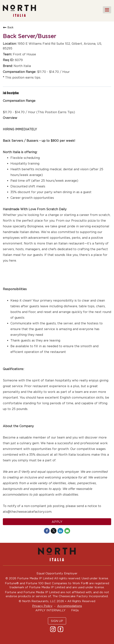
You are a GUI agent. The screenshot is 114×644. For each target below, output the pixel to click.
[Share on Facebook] (47, 531)
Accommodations (70, 606)
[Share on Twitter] (54, 531)
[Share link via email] (67, 531)
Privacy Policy (42, 606)
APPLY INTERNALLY (50, 610)
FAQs (75, 610)
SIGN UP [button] (57, 621)
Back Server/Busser (29, 36)
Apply (57, 522)
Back (8, 27)
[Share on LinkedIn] (60, 531)
